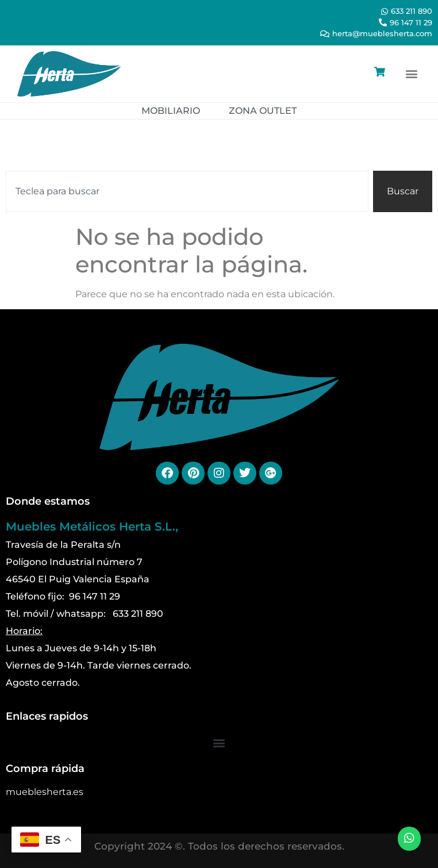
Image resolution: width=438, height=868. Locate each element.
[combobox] (187, 191)
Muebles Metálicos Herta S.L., (92, 527)
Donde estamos (48, 501)
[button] (411, 74)
